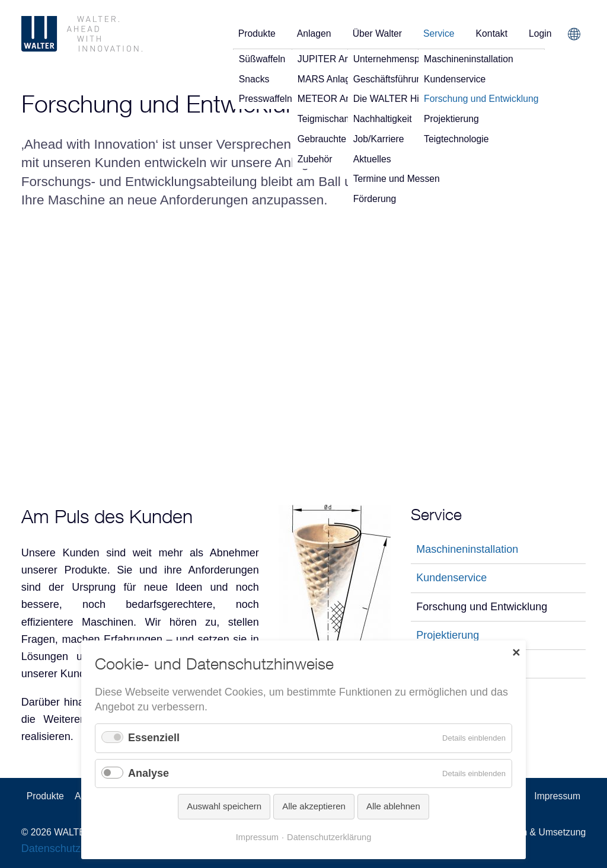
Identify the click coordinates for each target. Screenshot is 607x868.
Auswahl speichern (224, 808)
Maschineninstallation (467, 549)
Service (439, 33)
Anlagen (314, 33)
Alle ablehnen (393, 808)
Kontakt (492, 33)
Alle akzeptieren (314, 808)
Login (540, 33)
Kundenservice (451, 578)
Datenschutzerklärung (329, 839)
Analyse (148, 775)
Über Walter (377, 33)
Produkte (257, 33)
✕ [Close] (516, 654)
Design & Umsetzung (542, 832)
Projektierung (448, 635)
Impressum (557, 796)
